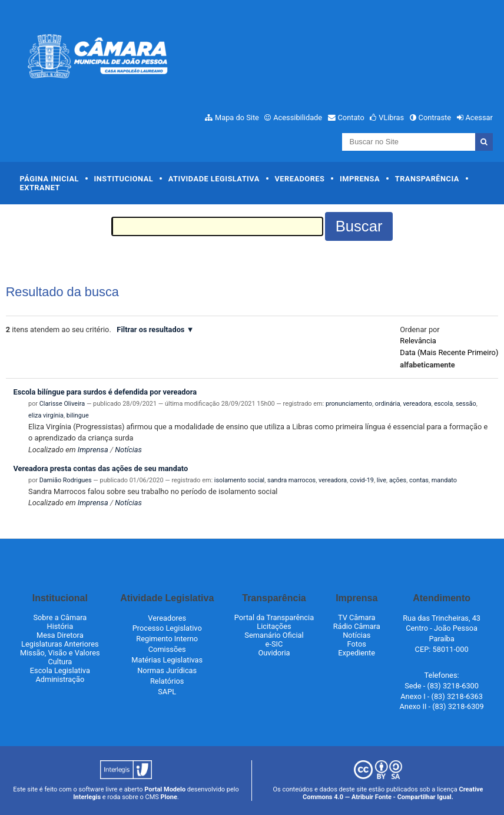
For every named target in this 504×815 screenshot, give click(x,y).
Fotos (357, 644)
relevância (418, 341)
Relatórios (167, 681)
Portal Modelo (165, 789)
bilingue (78, 415)
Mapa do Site (237, 117)
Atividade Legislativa (214, 179)
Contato (351, 117)
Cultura (60, 662)
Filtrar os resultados (150, 329)
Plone (169, 797)
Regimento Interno (167, 639)
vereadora (417, 404)
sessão (466, 404)
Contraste (435, 117)
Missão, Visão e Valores (60, 653)
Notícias (128, 450)
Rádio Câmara (357, 626)
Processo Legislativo (167, 628)
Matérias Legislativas (167, 660)
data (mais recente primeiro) (449, 352)
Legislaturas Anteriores (60, 644)
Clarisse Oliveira (62, 404)
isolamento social (239, 480)
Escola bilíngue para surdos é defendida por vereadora (105, 392)
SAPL (167, 692)
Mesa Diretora (60, 635)
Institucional (124, 179)
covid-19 (362, 480)
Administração (60, 679)
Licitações (274, 626)
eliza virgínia (46, 415)
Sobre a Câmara (60, 617)
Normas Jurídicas (167, 670)
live (382, 480)
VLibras (391, 117)
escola (443, 404)
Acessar (479, 117)
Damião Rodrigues (66, 480)
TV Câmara (357, 617)
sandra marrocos (291, 480)
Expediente (357, 653)
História (60, 626)
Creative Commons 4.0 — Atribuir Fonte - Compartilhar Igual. (393, 793)
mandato (444, 480)
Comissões (167, 649)
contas (419, 480)
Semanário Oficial (274, 635)
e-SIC (274, 644)
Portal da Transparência (274, 617)
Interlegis (87, 797)
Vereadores (299, 179)
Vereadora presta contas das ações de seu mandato (100, 468)
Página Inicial (49, 179)
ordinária (388, 404)
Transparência (427, 179)
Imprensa (360, 179)
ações (398, 480)
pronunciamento (349, 404)
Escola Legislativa (60, 670)
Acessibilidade (298, 117)
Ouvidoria (274, 653)
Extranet (40, 188)
